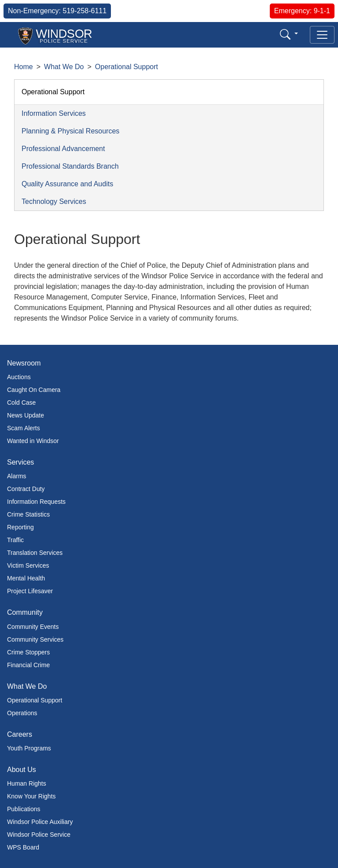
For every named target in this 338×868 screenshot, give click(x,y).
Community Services (35, 639)
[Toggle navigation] (322, 35)
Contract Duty (26, 489)
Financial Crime (28, 665)
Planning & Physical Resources (70, 131)
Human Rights (27, 783)
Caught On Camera (34, 390)
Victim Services (28, 565)
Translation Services (35, 553)
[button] (289, 34)
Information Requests (36, 502)
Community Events (33, 627)
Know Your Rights (31, 796)
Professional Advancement (63, 149)
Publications (24, 809)
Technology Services (54, 201)
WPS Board (23, 847)
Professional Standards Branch (70, 166)
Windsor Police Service (39, 835)
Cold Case (21, 403)
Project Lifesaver (30, 591)
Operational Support (127, 67)
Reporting (20, 527)
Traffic (15, 540)
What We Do (64, 67)
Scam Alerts (24, 428)
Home (24, 67)
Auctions (19, 377)
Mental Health (26, 578)
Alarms (17, 476)
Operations (22, 713)
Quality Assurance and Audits (67, 184)
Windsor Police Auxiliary (40, 822)
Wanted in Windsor (33, 441)
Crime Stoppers (28, 652)
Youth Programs (29, 748)
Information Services (54, 113)
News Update (26, 415)
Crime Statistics (28, 514)
